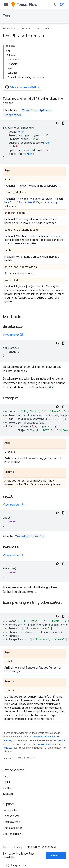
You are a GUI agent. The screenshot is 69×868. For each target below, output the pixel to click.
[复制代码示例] (63, 123)
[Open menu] (6, 4)
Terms (7, 847)
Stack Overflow (12, 822)
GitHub (7, 782)
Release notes (11, 816)
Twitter (7, 788)
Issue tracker (10, 810)
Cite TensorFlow (12, 834)
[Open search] (54, 4)
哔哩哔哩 (8, 794)
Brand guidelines (13, 828)
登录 (62, 4)
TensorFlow (9, 28)
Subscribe (57, 855)
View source (11, 335)
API (47, 28)
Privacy (18, 847)
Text (7, 16)
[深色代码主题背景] (57, 123)
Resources (26, 28)
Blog (6, 776)
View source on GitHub (22, 87)
